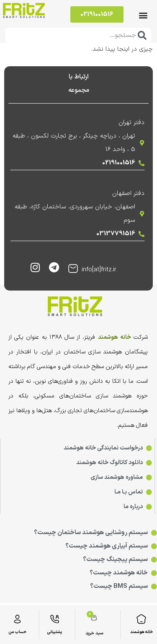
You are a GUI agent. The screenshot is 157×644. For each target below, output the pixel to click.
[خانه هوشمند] (141, 619)
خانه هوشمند (142, 632)
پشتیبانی (54, 632)
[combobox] (78, 35)
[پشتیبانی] (55, 619)
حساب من (17, 632)
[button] (143, 15)
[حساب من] (17, 619)
